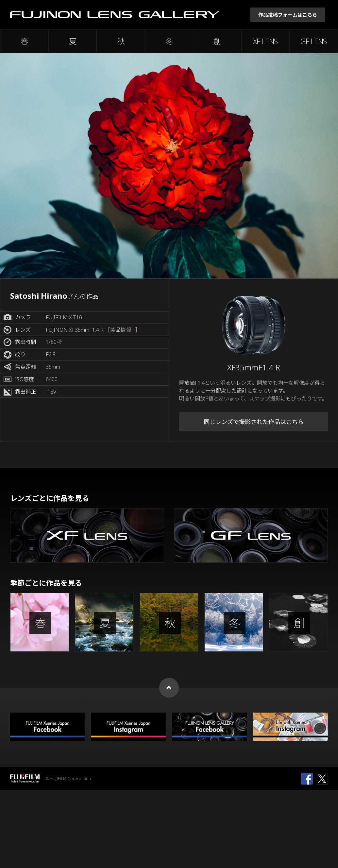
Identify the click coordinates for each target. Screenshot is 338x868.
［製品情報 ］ (123, 330)
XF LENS (265, 41)
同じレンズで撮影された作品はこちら (254, 422)
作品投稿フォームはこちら (288, 15)
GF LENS (313, 41)
